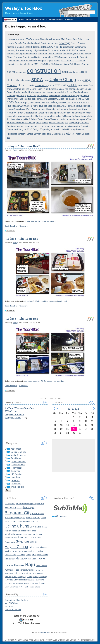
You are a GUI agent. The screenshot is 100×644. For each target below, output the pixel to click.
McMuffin (32, 92)
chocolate (16, 531)
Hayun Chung (16, 547)
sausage (22, 96)
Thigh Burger (49, 89)
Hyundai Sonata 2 (72, 102)
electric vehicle (30, 537)
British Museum (56, 123)
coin (62, 129)
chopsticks (50, 39)
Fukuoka (26, 43)
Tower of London (58, 119)
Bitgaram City (48, 47)
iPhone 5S (79, 99)
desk (44, 134)
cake (21, 99)
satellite (73, 85)
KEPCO (70, 61)
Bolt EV (47, 50)
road (25, 54)
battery (20, 508)
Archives (70, 20)
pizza (58, 39)
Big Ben (39, 116)
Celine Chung (63, 79)
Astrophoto (16, 449)
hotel (33, 43)
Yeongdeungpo (40, 106)
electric (65, 50)
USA (57, 99)
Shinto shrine (47, 43)
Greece (86, 123)
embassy (41, 99)
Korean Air (42, 113)
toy (74, 129)
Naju (42, 39)
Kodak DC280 (18, 106)
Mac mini (20, 80)
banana (10, 50)
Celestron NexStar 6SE (29, 521)
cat (18, 521)
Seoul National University (44, 109)
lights (7, 559)
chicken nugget (56, 96)
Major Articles (56, 20)
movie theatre (14, 565)
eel (80, 72)
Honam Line (47, 57)
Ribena (21, 123)
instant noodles (55, 54)
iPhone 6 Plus (37, 551)
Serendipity (44, 632)
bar (36, 54)
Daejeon (39, 534)
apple (31, 504)
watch (7, 587)
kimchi (45, 123)
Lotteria (30, 85)
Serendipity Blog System (16, 600)
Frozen (78, 134)
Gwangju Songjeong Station (27, 57)
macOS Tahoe (11, 603)
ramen (66, 54)
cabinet (20, 64)
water (12, 587)
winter (77, 126)
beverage (65, 43)
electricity (29, 64)
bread (22, 50)
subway (34, 61)
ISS (66, 85)
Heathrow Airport (15, 113)
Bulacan (80, 129)
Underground (30, 113)
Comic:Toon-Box (11, 226)
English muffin (21, 92)
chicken (11, 80)
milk (16, 99)
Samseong (20, 102)
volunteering (30, 134)
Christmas (57, 134)
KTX (63, 61)
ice (8, 138)
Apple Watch (39, 504)
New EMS (51, 64)
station (57, 61)
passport (50, 99)
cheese (10, 96)
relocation (12, 64)
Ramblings (16, 458)
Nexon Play (76, 43)
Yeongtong (53, 106)
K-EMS (42, 64)
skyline (30, 102)
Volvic (39, 123)
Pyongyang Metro (13, 418)
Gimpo (17, 109)
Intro (29, 20)
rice (41, 50)
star (12, 580)
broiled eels (73, 72)
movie (41, 558)
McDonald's (43, 96)
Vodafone (22, 116)
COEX (10, 102)
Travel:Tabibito (17, 487)
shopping (35, 126)
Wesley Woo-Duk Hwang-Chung (72, 64)
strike (74, 113)
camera (54, 50)
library (80, 80)
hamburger (83, 92)
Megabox (21, 558)
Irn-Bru (13, 123)
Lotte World (26, 109)
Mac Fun (16, 477)
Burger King (72, 92)
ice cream (43, 54)
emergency (45, 126)
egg (16, 96)
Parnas (70, 106)
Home (22, 20)
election (14, 537)
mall (58, 109)
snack (30, 576)
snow (37, 79)
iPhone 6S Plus (11, 555)
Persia (10, 126)
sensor (30, 54)
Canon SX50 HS (56, 85)
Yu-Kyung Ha (20, 129)
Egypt (79, 123)
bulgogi (29, 50)
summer (60, 126)
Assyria (72, 123)
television (69, 126)
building (60, 47)
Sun (37, 580)
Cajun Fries (24, 89)
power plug (12, 116)
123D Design (33, 129)
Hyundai (62, 106)
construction (44, 71)
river (87, 99)
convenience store (16, 39)
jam (87, 96)
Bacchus (36, 47)
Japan (81, 54)
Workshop (16, 484)
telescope (19, 583)
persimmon (19, 126)
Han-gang (69, 99)
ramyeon (73, 54)
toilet (69, 113)
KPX (77, 61)
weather (31, 116)
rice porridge (71, 89)
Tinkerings (16, 471)
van (66, 123)
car (60, 50)
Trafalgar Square (80, 116)
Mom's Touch (36, 89)
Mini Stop (66, 39)
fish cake (32, 99)
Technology (17, 468)
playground (30, 570)
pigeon (50, 61)
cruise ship (20, 119)
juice (17, 50)
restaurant (69, 47)
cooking (71, 96)
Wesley (15, 150)
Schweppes (30, 123)
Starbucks (18, 580)
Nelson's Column (63, 116)
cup (34, 534)
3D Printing (17, 474)
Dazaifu (18, 43)
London (81, 89)
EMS (36, 64)
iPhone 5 (18, 551)
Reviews (15, 481)
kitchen (10, 99)
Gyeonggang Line (15, 61)
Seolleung (79, 106)
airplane (88, 106)
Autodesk (55, 129)
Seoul (27, 61)
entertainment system (77, 119)
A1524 (49, 102)
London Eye (49, 116)
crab (26, 99)
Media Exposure (18, 455)
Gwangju (84, 57)
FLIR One (74, 50)
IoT (13, 551)
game (13, 542)
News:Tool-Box (19, 462)
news (53, 126)
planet (22, 570)
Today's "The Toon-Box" (23, 146)
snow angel (12, 89)
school (21, 134)
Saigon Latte (84, 39)
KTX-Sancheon (32, 39)
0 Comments (23, 226)
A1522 (42, 102)
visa (62, 99)
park (38, 43)
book (46, 80)
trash (39, 134)
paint (49, 134)
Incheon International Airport (74, 109)
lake (64, 72)
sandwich (62, 92)
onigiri (36, 50)
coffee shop (31, 531)
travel (82, 61)
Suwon (29, 106)
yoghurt (28, 47)
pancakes (42, 92)
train (56, 43)
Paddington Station (57, 113)
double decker (84, 113)
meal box (46, 221)
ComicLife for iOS (13, 610)
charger (38, 527)
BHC (85, 72)
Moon (34, 559)
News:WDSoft (18, 465)
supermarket (81, 47)
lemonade (52, 92)
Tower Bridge (44, 119)
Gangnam (58, 102)
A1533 (18, 504)
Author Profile (40, 20)
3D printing (45, 129)
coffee (74, 39)
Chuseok (86, 134)
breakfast (60, 89)
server (28, 80)
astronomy (41, 85)
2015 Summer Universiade (66, 57)
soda (41, 577)
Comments (61, 516)
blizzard (22, 85)
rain (65, 96)
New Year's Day (85, 85)
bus (9, 72)
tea (84, 43)
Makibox (68, 129)
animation (25, 504)
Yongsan (42, 61)
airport (10, 109)
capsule (10, 43)
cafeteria (68, 133)
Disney (7, 537)
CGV (32, 527)
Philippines (12, 134)
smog (36, 102)
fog (14, 72)
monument (21, 72)
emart (27, 126)
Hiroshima (32, 96)
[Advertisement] (74, 456)
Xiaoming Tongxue (16, 47)
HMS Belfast (31, 119)
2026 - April (74, 409)
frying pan (80, 96)
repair (15, 573)
